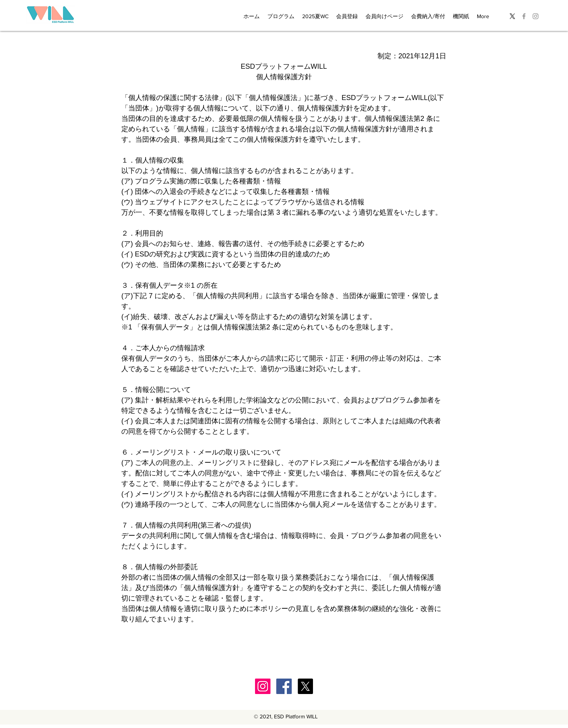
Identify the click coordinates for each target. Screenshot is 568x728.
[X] (512, 16)
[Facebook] (284, 686)
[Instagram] (263, 686)
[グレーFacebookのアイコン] (524, 16)
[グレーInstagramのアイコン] (536, 16)
